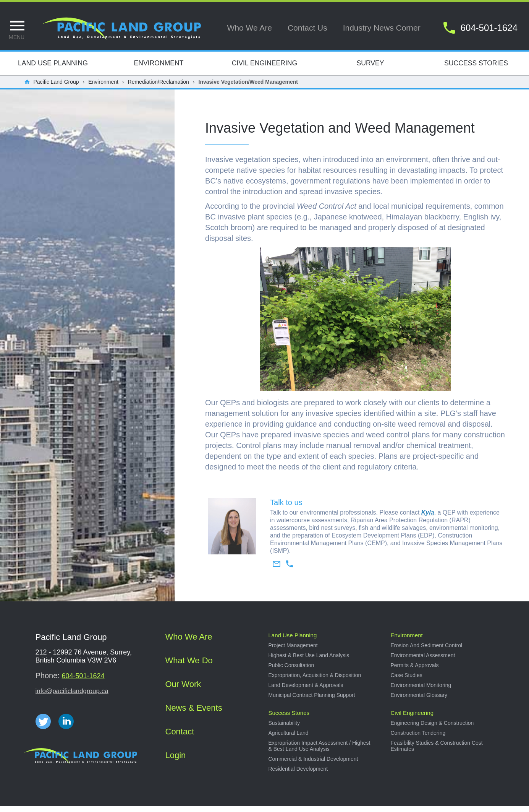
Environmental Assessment (423, 661)
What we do (189, 666)
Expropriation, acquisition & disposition (315, 681)
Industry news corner (382, 28)
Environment (159, 69)
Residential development (298, 775)
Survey (370, 69)
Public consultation (291, 671)
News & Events (194, 714)
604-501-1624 (83, 682)
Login (176, 761)
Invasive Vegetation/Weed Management (248, 88)
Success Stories (476, 69)
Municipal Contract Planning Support (312, 701)
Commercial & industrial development (313, 765)
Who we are (250, 28)
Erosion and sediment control (427, 651)
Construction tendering (418, 739)
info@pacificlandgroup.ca (72, 697)
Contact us (307, 28)
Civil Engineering (264, 69)
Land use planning (293, 641)
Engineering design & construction (432, 729)
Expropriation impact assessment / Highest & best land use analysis (320, 752)
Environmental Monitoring (421, 691)
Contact (180, 737)
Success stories (289, 719)
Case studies (407, 681)
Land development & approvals (306, 691)
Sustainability (284, 729)
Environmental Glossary (419, 701)
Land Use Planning (53, 69)
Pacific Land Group (56, 88)
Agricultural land (289, 739)
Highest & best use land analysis (309, 661)
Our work (183, 690)
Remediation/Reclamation (159, 88)
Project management (293, 651)
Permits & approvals (415, 671)
